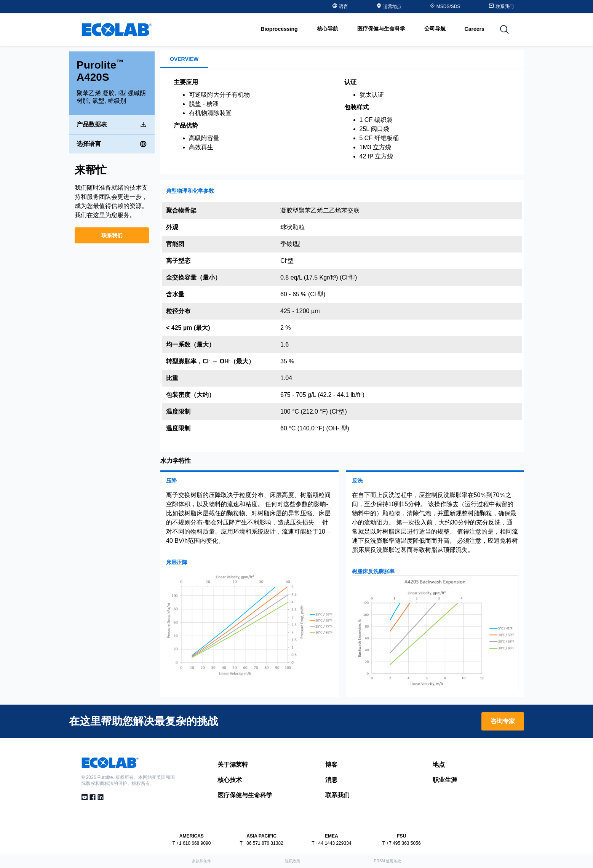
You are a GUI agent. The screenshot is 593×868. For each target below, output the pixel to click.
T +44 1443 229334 (331, 843)
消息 (331, 780)
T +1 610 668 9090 (191, 843)
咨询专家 (503, 721)
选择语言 (112, 143)
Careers (475, 29)
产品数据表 (112, 123)
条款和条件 (201, 861)
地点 (439, 765)
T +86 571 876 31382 (262, 843)
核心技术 (230, 780)
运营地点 (389, 6)
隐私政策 (293, 861)
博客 (331, 765)
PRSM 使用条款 (388, 861)
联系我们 (112, 234)
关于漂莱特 (233, 765)
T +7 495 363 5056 (402, 843)
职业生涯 (445, 780)
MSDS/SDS (445, 6)
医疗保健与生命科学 (245, 795)
